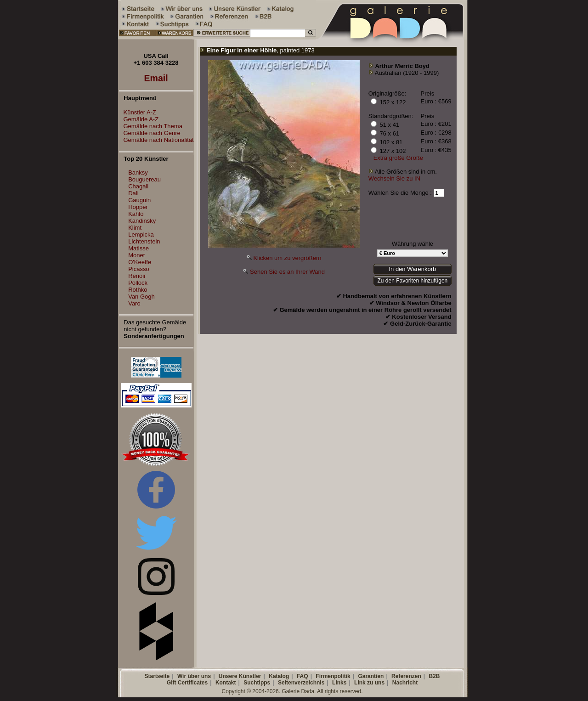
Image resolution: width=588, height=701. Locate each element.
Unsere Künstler (240, 676)
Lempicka (141, 235)
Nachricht (405, 683)
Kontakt (226, 683)
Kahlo (136, 214)
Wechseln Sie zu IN (394, 178)
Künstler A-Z (138, 112)
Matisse (139, 248)
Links (339, 683)
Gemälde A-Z (139, 119)
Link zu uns (369, 683)
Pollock (138, 283)
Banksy (138, 172)
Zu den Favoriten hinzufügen (412, 281)
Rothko (138, 290)
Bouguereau (144, 179)
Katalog (279, 676)
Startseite (157, 676)
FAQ (302, 676)
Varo (134, 303)
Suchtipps (257, 683)
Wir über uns (194, 676)
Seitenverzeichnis (301, 683)
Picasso (139, 269)
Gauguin (139, 200)
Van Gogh (141, 297)
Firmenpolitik (333, 676)
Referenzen (406, 676)
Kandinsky (142, 221)
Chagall (138, 186)
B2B (434, 676)
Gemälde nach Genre (150, 133)
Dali (133, 193)
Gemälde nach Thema (151, 126)
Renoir (137, 276)
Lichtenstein (144, 241)
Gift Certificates (187, 683)
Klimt (135, 228)
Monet (136, 255)
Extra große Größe (398, 158)
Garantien (371, 676)
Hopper (138, 207)
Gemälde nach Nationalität (156, 140)
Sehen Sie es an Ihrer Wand (287, 272)
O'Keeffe (140, 262)
